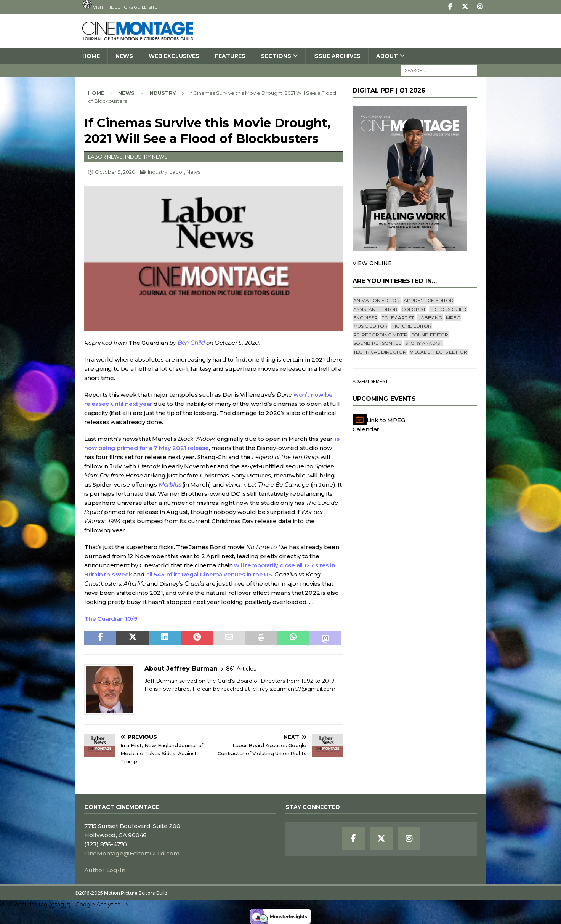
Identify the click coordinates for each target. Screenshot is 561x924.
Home (91, 56)
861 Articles (241, 669)
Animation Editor (377, 300)
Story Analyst (424, 343)
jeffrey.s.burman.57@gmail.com (293, 689)
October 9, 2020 (115, 172)
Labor (177, 172)
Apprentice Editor (429, 300)
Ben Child (191, 343)
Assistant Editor (375, 309)
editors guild (448, 309)
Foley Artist (398, 318)
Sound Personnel (377, 343)
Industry (158, 172)
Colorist (414, 309)
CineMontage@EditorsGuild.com (132, 853)
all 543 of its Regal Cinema (185, 574)
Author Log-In (105, 870)
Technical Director (380, 352)
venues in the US (248, 574)
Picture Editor (411, 326)
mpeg (453, 318)
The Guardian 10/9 (111, 619)
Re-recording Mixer (380, 335)
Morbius (170, 484)
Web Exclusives (174, 56)
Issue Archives (337, 56)
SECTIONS (276, 56)
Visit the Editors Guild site (120, 5)
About (387, 56)
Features (230, 56)
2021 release (190, 448)
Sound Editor (430, 335)
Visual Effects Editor (439, 352)
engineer (365, 318)
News (124, 56)
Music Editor (370, 326)
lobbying (430, 318)
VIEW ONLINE (372, 263)
